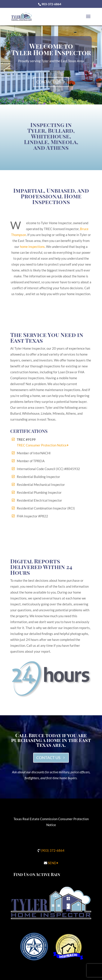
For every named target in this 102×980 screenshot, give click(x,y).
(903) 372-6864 (53, 850)
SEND (53, 863)
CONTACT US (48, 758)
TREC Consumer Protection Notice (43, 445)
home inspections (32, 247)
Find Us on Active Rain (37, 874)
